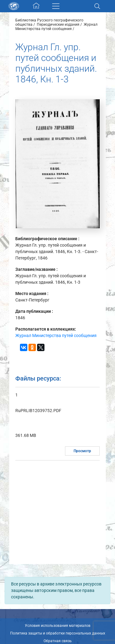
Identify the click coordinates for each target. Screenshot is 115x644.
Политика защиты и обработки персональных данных (58, 633)
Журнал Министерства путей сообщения (56, 27)
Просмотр (82, 451)
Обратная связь (58, 641)
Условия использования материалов (58, 626)
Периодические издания (58, 25)
